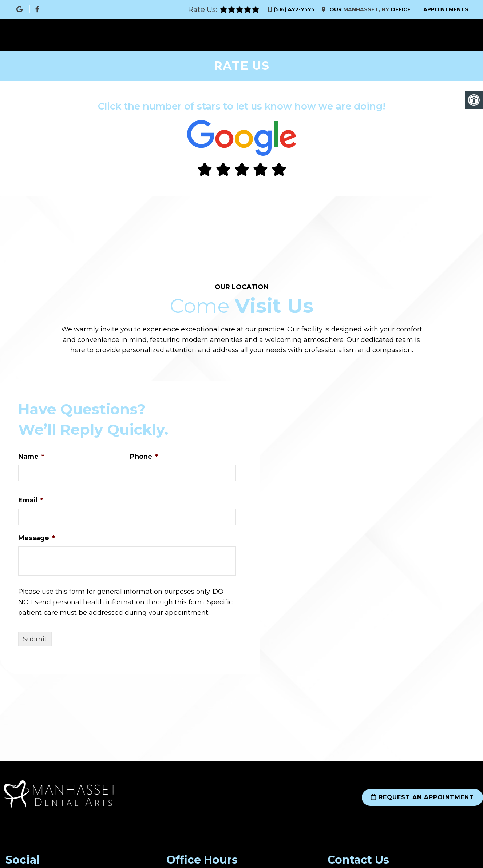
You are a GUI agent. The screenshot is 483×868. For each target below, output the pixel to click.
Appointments (446, 9)
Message (37, 538)
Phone (144, 457)
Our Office (369, 9)
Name (31, 457)
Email (31, 500)
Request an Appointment (422, 797)
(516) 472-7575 (294, 9)
